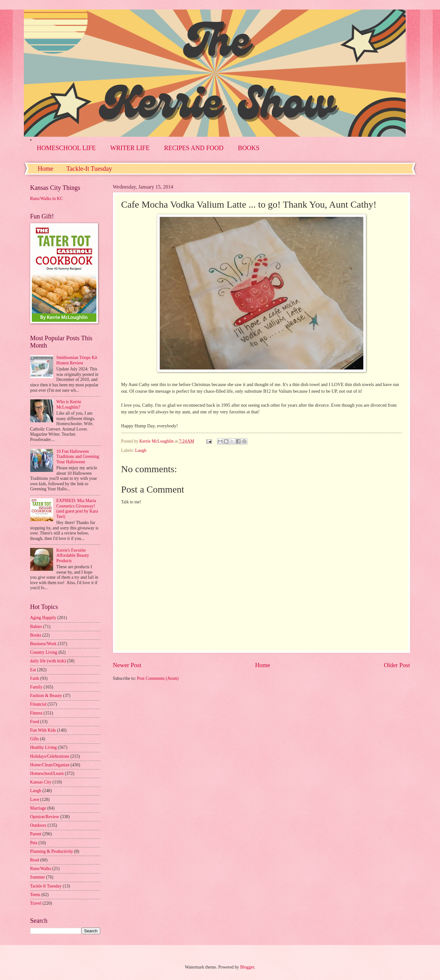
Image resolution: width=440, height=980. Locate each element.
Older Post (397, 665)
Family (36, 687)
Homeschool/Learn (47, 773)
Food (35, 722)
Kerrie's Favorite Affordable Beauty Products (73, 556)
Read (35, 860)
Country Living (44, 652)
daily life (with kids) (48, 661)
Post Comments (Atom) (158, 678)
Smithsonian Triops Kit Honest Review (77, 360)
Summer (38, 877)
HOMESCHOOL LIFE (66, 148)
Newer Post (127, 665)
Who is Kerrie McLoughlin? (69, 404)
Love (35, 800)
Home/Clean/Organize (50, 765)
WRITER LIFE (130, 148)
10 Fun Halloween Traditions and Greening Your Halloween (78, 457)
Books (36, 635)
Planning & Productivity (52, 851)
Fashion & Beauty (46, 696)
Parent (36, 834)
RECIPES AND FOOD (194, 148)
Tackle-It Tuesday (89, 169)
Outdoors (38, 825)
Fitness (36, 713)
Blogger (247, 967)
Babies (36, 627)
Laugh (141, 450)
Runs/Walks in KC (47, 199)
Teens (35, 895)
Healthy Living (44, 747)
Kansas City (41, 782)
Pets (34, 843)
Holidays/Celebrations (50, 756)
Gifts (35, 739)
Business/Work (43, 644)
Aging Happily (43, 618)
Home (46, 169)
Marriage (38, 808)
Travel (36, 903)
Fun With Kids (43, 730)
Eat (33, 670)
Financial (38, 704)
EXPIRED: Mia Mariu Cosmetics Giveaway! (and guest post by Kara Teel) (77, 509)
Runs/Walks (41, 869)
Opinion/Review (45, 817)
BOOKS (249, 148)
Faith (35, 678)
